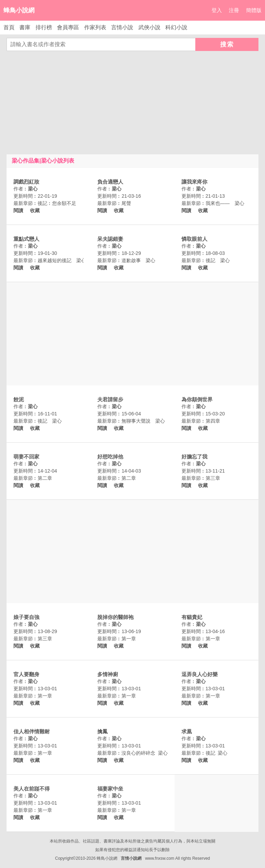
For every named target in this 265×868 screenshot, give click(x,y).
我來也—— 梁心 (225, 203)
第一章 (129, 639)
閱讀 (18, 210)
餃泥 (19, 399)
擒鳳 (102, 731)
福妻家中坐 (110, 789)
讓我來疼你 (194, 182)
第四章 (213, 421)
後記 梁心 (218, 260)
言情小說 (122, 27)
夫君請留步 (110, 399)
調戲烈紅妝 (26, 182)
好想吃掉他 (110, 457)
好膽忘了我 (194, 457)
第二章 (45, 478)
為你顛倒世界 (197, 399)
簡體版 (254, 10)
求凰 (187, 731)
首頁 (9, 27)
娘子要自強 (26, 617)
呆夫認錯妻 (110, 239)
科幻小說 (176, 27)
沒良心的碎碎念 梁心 (145, 753)
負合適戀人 (110, 182)
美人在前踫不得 (32, 789)
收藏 (35, 210)
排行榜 (44, 27)
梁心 (33, 189)
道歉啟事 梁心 (138, 260)
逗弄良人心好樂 (200, 674)
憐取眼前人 (194, 239)
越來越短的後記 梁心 (62, 260)
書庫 (25, 27)
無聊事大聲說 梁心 (143, 421)
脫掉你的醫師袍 (115, 617)
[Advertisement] (132, 103)
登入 (217, 10)
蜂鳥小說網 (19, 10)
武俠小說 (149, 27)
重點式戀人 (26, 239)
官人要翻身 (26, 674)
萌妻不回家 (26, 457)
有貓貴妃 (192, 617)
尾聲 (126, 203)
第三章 (213, 478)
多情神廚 (108, 674)
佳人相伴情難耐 (32, 731)
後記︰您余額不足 (57, 203)
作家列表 (95, 27)
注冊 (234, 10)
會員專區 (68, 27)
